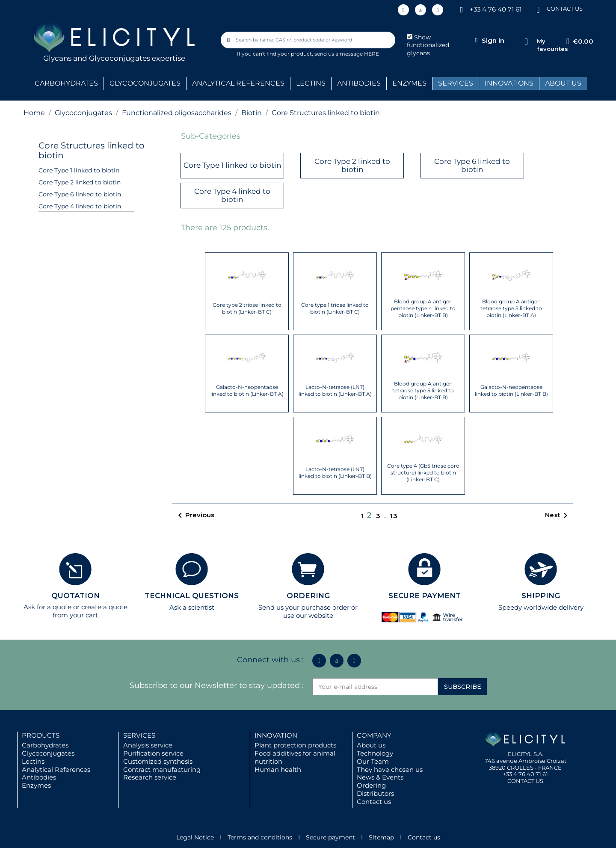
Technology (375, 753)
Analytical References (56, 769)
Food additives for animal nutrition (295, 757)
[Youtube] (438, 10)
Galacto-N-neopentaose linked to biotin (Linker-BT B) (511, 390)
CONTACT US (565, 9)
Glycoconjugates (48, 753)
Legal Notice (195, 837)
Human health (278, 769)
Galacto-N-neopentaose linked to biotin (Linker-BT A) (247, 390)
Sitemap (381, 837)
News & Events (380, 777)
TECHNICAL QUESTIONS (192, 596)
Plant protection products (295, 745)
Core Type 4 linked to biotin (80, 206)
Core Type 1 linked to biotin (79, 170)
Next (558, 516)
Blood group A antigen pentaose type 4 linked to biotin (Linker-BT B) (423, 308)
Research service (150, 777)
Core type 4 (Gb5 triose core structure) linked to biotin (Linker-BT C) (423, 473)
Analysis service (148, 745)
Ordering (371, 785)
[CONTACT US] (538, 9)
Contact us (374, 802)
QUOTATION (76, 596)
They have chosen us (390, 769)
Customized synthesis (158, 761)
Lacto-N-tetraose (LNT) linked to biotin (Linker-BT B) (335, 473)
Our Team (373, 761)
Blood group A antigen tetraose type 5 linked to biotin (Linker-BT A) (511, 308)
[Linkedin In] (403, 10)
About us (371, 745)
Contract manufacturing (162, 769)
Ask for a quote (47, 607)
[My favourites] (526, 42)
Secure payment (330, 837)
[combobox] (309, 40)
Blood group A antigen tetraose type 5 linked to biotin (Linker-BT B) (423, 390)
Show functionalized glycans (428, 45)
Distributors (375, 793)
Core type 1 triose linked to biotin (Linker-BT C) (335, 308)
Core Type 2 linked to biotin (80, 182)
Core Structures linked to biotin (92, 150)
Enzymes (36, 785)
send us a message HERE (347, 54)
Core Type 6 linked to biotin (80, 194)
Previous (195, 516)
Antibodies (39, 777)
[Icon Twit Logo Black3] (421, 10)
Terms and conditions (260, 837)
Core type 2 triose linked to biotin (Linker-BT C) (247, 308)
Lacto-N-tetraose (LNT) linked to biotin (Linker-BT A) (335, 390)
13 (394, 516)
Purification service (153, 753)
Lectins (33, 761)
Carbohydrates (45, 745)
